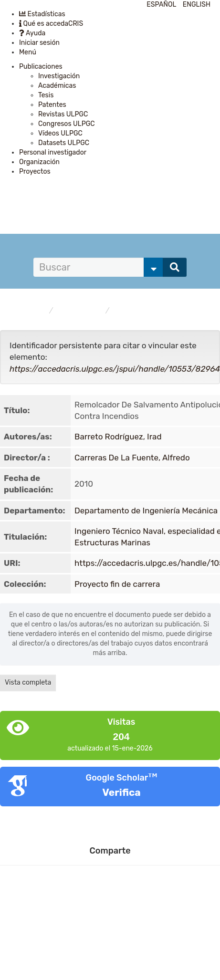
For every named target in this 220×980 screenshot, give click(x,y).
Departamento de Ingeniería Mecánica (146, 511)
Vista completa (28, 683)
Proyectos (35, 172)
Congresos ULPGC (67, 124)
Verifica (121, 792)
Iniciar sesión (39, 43)
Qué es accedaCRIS (51, 24)
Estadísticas (42, 14)
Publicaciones (41, 67)
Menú (28, 52)
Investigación (59, 76)
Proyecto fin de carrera (151, 311)
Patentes (52, 105)
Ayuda (32, 33)
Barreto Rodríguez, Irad (118, 437)
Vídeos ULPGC (60, 133)
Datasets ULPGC (64, 143)
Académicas (57, 86)
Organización (39, 162)
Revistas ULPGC (63, 114)
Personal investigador (53, 152)
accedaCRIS (27, 311)
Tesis (46, 95)
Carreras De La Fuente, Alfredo (132, 458)
